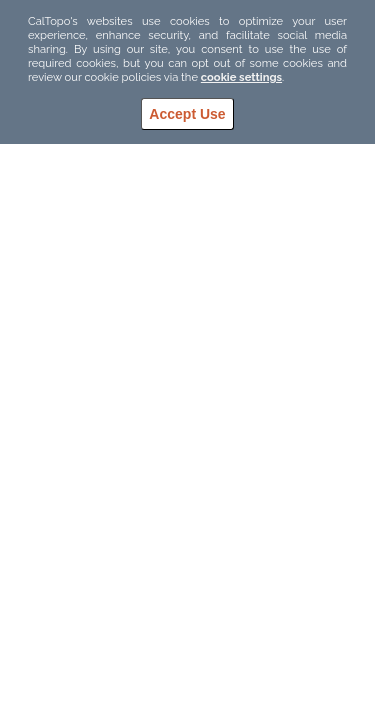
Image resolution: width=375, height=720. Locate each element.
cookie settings (241, 77)
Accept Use (187, 114)
